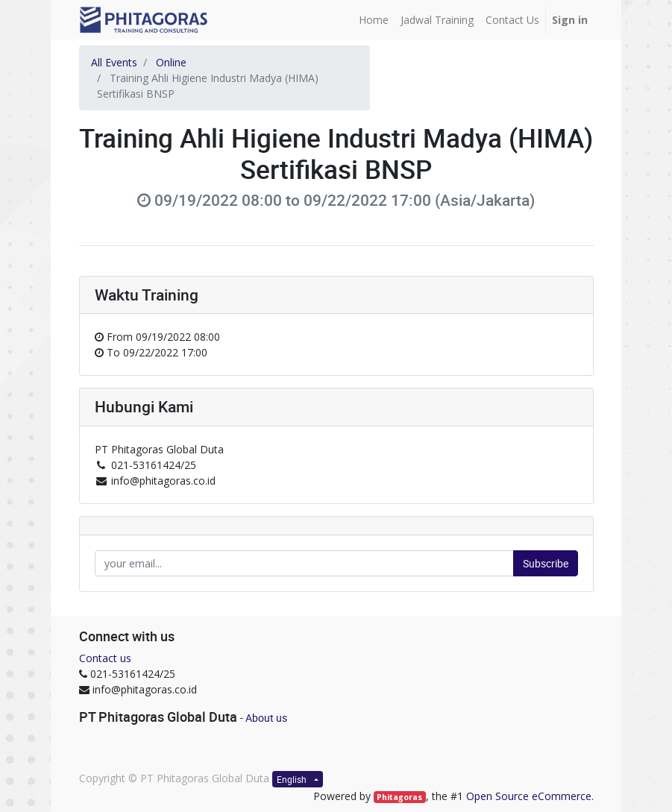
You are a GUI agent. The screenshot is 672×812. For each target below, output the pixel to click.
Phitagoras (399, 797)
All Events (114, 62)
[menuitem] (374, 20)
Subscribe (546, 563)
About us (266, 718)
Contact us (105, 658)
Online (171, 62)
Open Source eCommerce (529, 796)
